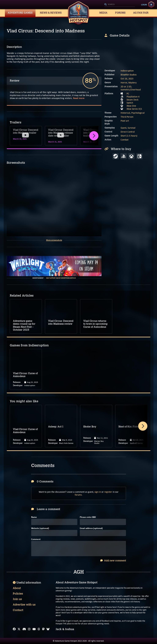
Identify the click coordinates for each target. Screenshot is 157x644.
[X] (19, 629)
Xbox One (131, 106)
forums (78, 495)
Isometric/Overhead (131, 90)
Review (15, 81)
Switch (130, 103)
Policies (18, 594)
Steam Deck (132, 100)
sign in (98, 492)
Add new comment (113, 561)
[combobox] (120, 5)
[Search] (120, 5)
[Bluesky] (48, 629)
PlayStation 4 (133, 97)
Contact (18, 610)
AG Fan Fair (141, 13)
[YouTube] (34, 629)
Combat (125, 140)
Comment (36, 539)
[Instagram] (29, 629)
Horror (124, 83)
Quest (124, 128)
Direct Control (128, 132)
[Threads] (39, 629)
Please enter (88, 517)
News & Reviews (51, 13)
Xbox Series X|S (134, 109)
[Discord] (24, 629)
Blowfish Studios (129, 75)
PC (128, 94)
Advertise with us (24, 605)
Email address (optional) (91, 528)
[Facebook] (14, 629)
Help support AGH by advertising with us (61, 278)
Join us (17, 599)
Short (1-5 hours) (129, 136)
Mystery (132, 83)
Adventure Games (20, 13)
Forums (120, 13)
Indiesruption (127, 71)
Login (144, 5)
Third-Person (127, 117)
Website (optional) (40, 528)
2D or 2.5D (126, 87)
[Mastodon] (43, 629)
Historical (125, 113)
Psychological (138, 113)
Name (34, 517)
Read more (79, 98)
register (108, 492)
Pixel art (125, 121)
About (17, 588)
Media (103, 13)
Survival (132, 128)
